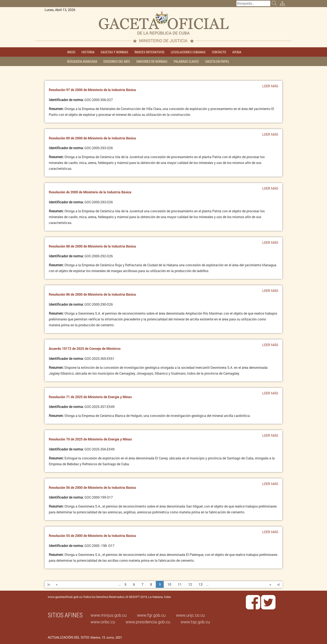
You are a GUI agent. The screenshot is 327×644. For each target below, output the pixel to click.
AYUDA (237, 52)
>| (278, 584)
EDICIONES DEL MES (117, 61)
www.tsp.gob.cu (195, 622)
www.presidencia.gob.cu (148, 622)
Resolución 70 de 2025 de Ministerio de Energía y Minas (90, 439)
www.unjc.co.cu (190, 615)
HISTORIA (88, 52)
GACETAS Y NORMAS (114, 52)
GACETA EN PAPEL (217, 61)
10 (169, 584)
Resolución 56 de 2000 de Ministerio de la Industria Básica (92, 487)
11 (180, 584)
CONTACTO (219, 52)
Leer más (270, 87)
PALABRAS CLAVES (186, 61)
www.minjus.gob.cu (109, 615)
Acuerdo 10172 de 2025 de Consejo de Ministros (85, 348)
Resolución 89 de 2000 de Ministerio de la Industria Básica (92, 138)
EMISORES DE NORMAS (152, 61)
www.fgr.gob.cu (151, 615)
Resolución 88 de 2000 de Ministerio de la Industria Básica (92, 246)
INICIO (71, 52)
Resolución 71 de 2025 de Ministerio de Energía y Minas (90, 397)
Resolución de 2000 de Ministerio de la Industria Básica (90, 192)
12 (190, 584)
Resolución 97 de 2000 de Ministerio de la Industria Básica (92, 90)
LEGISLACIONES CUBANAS (188, 52)
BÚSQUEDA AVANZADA (82, 61)
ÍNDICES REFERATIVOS (150, 52)
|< (49, 584)
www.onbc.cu (103, 622)
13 (201, 584)
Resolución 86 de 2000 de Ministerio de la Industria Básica (92, 294)
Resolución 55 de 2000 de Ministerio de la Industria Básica (92, 536)
